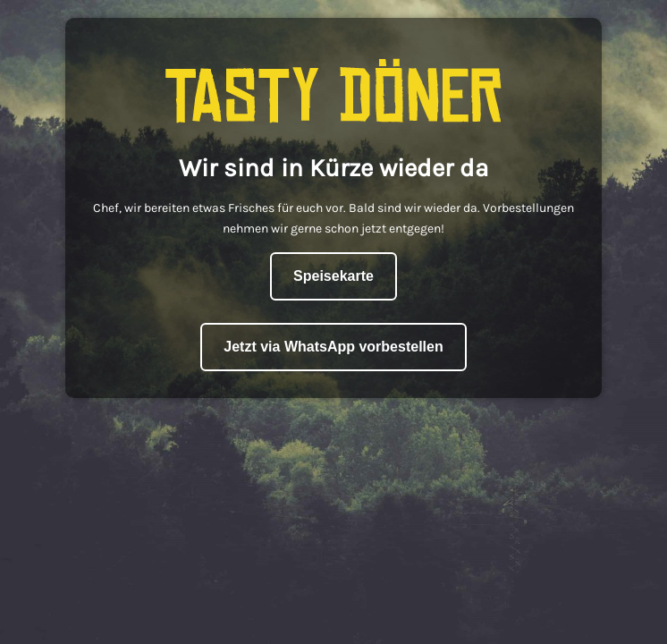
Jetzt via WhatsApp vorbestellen (333, 347)
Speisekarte (333, 276)
